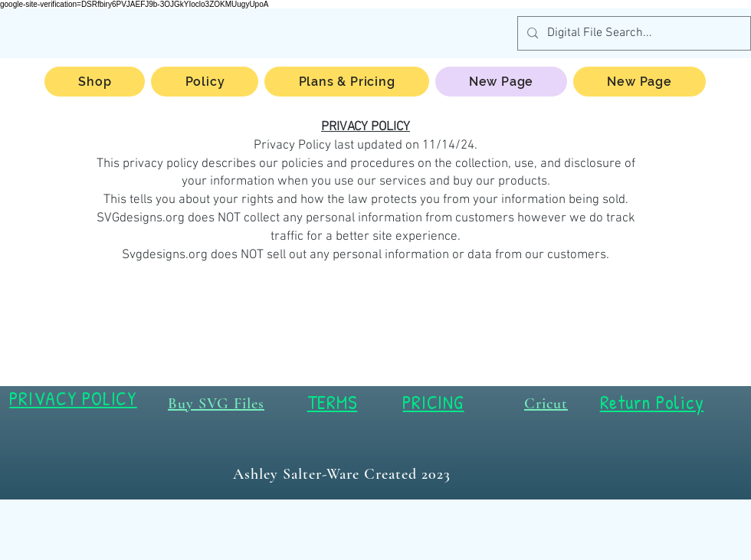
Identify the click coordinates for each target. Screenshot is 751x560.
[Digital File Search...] (633, 33)
